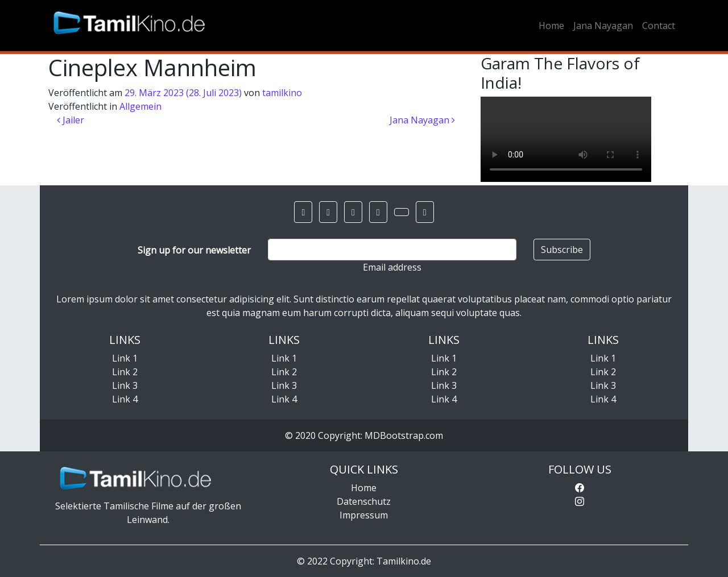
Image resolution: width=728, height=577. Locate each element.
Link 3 (125, 385)
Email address (392, 267)
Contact (659, 26)
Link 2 (125, 372)
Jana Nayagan (603, 26)
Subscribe (562, 250)
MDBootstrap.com (404, 435)
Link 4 (125, 399)
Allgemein (140, 106)
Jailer (71, 120)
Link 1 (125, 358)
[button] (303, 212)
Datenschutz (364, 501)
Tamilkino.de (404, 561)
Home (551, 26)
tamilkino (282, 93)
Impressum (364, 515)
